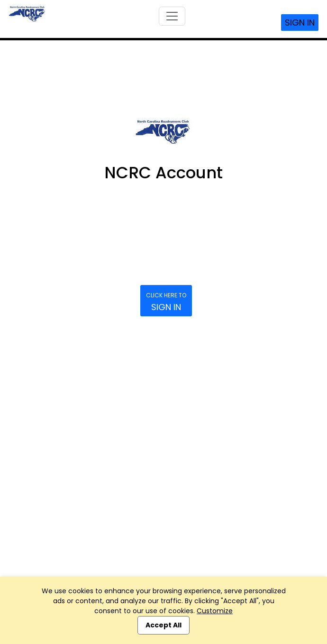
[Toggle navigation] (172, 16)
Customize (215, 611)
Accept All (163, 625)
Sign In (300, 23)
